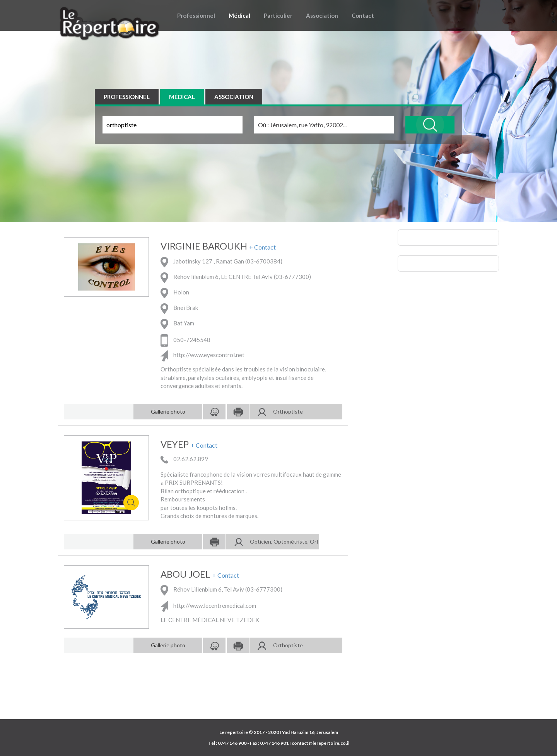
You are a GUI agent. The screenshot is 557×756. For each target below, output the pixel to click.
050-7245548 (185, 340)
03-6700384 (264, 262)
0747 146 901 (274, 743)
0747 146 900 (232, 743)
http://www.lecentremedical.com (208, 605)
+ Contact (262, 247)
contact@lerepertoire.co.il (320, 743)
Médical (239, 15)
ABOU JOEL (185, 574)
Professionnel (196, 15)
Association (322, 15)
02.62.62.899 (184, 459)
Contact (363, 15)
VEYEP (175, 444)
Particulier (278, 15)
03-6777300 (292, 277)
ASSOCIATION (234, 97)
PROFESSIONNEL (127, 97)
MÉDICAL (182, 97)
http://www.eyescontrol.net (202, 355)
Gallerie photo (168, 411)
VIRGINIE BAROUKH (204, 246)
